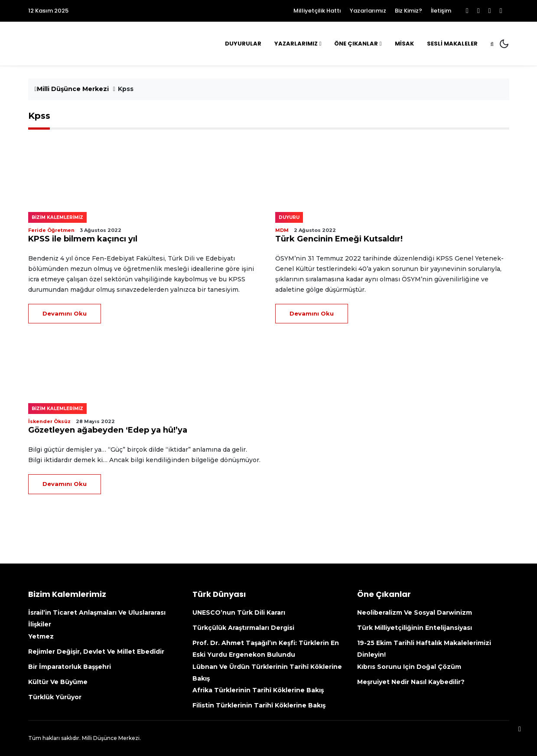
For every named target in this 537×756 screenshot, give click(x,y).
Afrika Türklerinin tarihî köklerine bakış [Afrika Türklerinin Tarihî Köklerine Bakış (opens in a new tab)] (258, 690)
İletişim (441, 11)
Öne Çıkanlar (356, 44)
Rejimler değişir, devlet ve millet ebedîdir (96, 652)
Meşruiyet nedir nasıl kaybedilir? (411, 682)
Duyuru (289, 217)
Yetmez (41, 636)
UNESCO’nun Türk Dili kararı (239, 613)
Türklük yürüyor (55, 697)
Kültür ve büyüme (58, 682)
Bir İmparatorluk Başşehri (70, 667)
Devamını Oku (65, 313)
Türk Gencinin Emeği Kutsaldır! (339, 239)
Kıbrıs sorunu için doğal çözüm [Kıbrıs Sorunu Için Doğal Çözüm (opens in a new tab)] (409, 667)
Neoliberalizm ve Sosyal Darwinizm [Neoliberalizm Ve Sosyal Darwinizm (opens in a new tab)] (415, 613)
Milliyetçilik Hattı (317, 11)
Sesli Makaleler (452, 44)
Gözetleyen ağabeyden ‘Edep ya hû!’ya (108, 430)
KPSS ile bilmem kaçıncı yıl (83, 239)
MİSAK (404, 44)
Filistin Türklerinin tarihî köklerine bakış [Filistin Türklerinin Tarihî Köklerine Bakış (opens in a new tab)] (259, 705)
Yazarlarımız (368, 11)
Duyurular (243, 44)
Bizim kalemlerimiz (57, 217)
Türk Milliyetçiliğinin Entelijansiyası (415, 628)
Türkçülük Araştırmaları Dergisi (243, 628)
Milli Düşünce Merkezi (72, 89)
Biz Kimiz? (408, 11)
